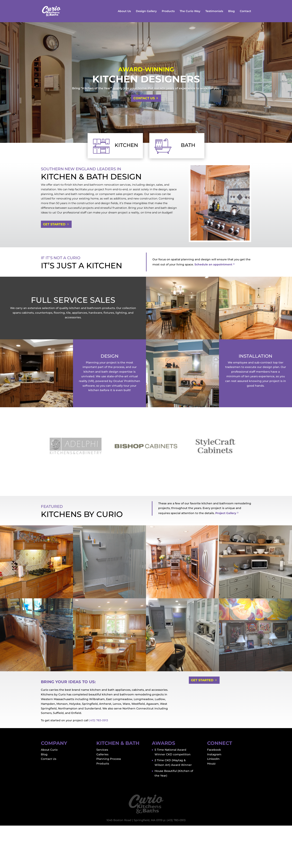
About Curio (49, 792)
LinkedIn (213, 801)
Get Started (54, 224)
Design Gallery (146, 11)
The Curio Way (190, 11)
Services (102, 792)
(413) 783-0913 (99, 763)
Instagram (214, 797)
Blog (231, 11)
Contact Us (144, 98)
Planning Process (109, 801)
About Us (124, 11)
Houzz (211, 806)
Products (168, 11)
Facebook (214, 792)
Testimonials (214, 11)
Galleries (102, 797)
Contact (245, 11)
